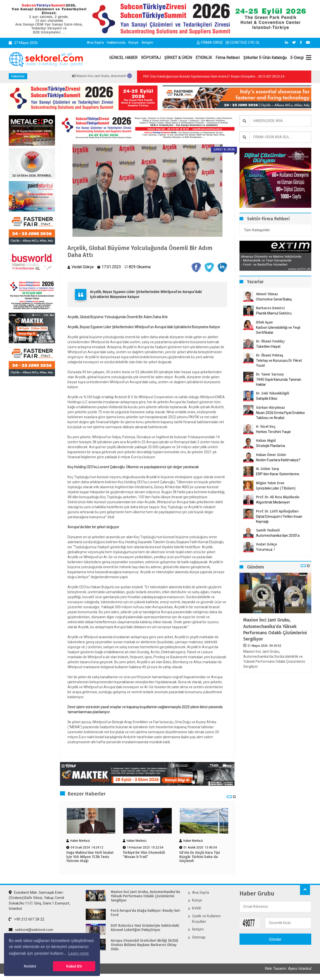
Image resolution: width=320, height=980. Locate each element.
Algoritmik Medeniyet (273, 502)
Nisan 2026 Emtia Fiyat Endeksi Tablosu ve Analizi (280, 415)
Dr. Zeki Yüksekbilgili (273, 393)
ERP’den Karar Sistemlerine (278, 474)
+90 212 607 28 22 (26, 920)
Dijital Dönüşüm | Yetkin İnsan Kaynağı (279, 519)
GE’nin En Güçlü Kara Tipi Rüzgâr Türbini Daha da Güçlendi (200, 857)
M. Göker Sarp (268, 469)
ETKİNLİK (204, 58)
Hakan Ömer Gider (271, 455)
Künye (133, 42)
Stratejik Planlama (270, 446)
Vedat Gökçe (266, 544)
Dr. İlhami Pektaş (270, 355)
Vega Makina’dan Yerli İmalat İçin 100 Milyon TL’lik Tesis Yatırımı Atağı (90, 857)
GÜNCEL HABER (123, 58)
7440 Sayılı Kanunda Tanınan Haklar (279, 382)
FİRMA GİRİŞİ (210, 42)
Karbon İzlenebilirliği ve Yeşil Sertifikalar (278, 330)
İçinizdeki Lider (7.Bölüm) (276, 488)
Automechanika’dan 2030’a (278, 535)
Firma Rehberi (228, 58)
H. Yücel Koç (266, 427)
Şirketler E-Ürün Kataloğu (265, 58)
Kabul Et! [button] (74, 966)
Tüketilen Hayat (270, 346)
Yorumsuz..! (265, 549)
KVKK (197, 909)
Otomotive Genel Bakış (274, 299)
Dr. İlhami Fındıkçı (270, 341)
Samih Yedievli (268, 530)
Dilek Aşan (264, 322)
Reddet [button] (30, 966)
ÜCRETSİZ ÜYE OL (243, 42)
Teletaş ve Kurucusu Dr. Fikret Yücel (279, 363)
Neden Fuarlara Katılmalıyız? (278, 460)
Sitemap (199, 937)
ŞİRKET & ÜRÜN (178, 58)
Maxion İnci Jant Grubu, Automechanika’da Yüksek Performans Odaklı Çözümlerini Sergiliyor (275, 629)
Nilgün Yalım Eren (270, 483)
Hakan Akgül (266, 441)
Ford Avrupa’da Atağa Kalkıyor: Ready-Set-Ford (146, 913)
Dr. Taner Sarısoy (270, 374)
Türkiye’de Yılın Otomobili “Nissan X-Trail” (144, 855)
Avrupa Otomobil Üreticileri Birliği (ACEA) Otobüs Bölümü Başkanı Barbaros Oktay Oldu (144, 945)
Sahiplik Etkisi (267, 398)
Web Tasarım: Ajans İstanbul (288, 969)
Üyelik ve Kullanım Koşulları (206, 919)
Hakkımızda (116, 42)
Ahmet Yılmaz (267, 294)
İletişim (147, 42)
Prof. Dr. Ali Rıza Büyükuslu (278, 497)
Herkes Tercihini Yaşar (273, 432)
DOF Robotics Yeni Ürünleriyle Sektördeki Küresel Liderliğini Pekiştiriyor (145, 928)
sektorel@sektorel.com (31, 930)
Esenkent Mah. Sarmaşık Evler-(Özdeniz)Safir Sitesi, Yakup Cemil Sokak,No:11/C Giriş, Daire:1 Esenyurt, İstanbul (39, 901)
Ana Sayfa (95, 42)
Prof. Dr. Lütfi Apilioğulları (277, 511)
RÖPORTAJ (151, 58)
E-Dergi (297, 58)
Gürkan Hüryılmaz (270, 408)
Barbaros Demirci (270, 308)
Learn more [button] (78, 953)
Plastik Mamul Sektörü (274, 313)
